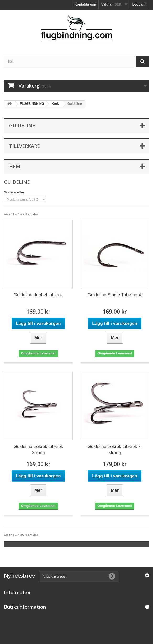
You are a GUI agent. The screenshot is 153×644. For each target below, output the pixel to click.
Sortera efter (14, 192)
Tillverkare (25, 146)
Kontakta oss (85, 4)
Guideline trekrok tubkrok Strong (38, 450)
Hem (15, 166)
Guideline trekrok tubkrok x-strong (115, 450)
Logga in (139, 4)
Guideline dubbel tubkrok (38, 295)
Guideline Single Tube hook (115, 295)
